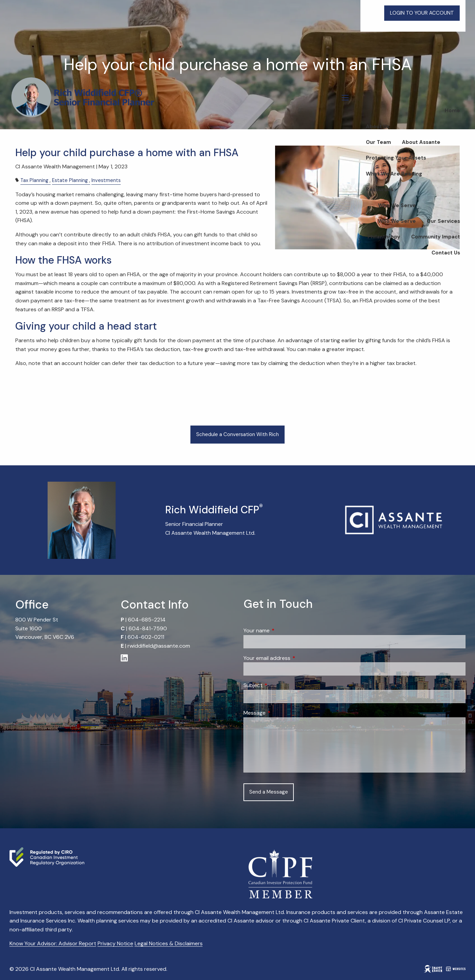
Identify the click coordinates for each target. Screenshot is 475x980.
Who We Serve (397, 205)
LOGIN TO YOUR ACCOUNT (422, 13)
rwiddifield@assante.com (159, 646)
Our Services (443, 221)
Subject (279, 685)
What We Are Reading (394, 174)
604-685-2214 (147, 620)
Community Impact (436, 237)
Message (281, 713)
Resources (380, 189)
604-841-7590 (148, 628)
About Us (378, 127)
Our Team (378, 142)
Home (452, 111)
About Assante (421, 142)
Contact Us (446, 253)
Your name (283, 630)
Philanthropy (384, 237)
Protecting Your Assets (396, 158)
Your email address (293, 658)
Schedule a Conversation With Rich (237, 434)
